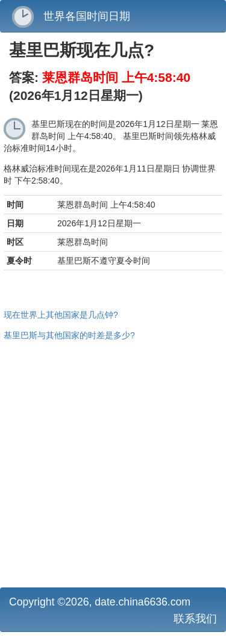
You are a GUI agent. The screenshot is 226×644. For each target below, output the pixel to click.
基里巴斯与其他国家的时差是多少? (69, 335)
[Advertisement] (113, 463)
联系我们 (195, 619)
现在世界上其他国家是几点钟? (61, 315)
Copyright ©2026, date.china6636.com (100, 602)
